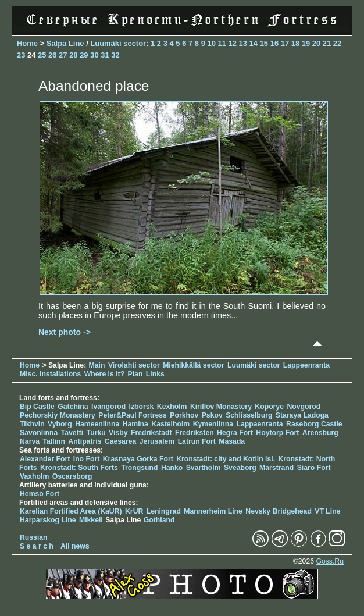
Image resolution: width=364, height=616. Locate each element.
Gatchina (73, 407)
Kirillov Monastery (221, 407)
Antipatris (85, 441)
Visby (118, 433)
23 (21, 55)
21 (327, 43)
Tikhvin (32, 424)
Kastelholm (170, 424)
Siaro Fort (314, 468)
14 (254, 43)
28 (73, 55)
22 (337, 43)
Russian (34, 537)
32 (115, 55)
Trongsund (139, 468)
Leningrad (164, 511)
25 (42, 55)
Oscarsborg (72, 476)
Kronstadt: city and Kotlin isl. (226, 459)
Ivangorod (108, 407)
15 (264, 43)
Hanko (172, 468)
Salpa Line (65, 43)
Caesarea (120, 441)
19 (306, 43)
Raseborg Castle (314, 424)
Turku (96, 433)
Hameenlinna (97, 424)
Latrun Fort (197, 441)
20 (316, 43)
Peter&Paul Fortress (133, 415)
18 (295, 43)
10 (211, 43)
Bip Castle (37, 407)
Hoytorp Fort (277, 433)
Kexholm (172, 407)
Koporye (269, 407)
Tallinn (54, 441)
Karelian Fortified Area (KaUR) (71, 511)
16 (274, 43)
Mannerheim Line (213, 511)
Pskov (212, 415)
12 (233, 43)
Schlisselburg (249, 415)
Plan (135, 374)
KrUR (134, 511)
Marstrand (276, 468)
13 (243, 43)
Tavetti (72, 433)
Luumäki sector (118, 43)
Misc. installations (50, 374)
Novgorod (304, 407)
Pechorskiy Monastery (58, 415)
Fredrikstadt (151, 433)
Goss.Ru (330, 561)
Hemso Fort (40, 494)
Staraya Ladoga (302, 415)
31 (105, 55)
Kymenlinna (213, 424)
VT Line (327, 511)
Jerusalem (157, 441)
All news (75, 546)
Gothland (159, 520)
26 (52, 55)
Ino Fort (87, 459)
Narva (30, 441)
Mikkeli (91, 520)
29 (84, 55)
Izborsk (142, 407)
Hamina (135, 424)
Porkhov (184, 415)
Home (27, 43)
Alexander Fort (45, 459)
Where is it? (104, 374)
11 (222, 43)
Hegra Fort (235, 433)
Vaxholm (34, 476)
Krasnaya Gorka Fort (138, 459)
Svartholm (204, 468)
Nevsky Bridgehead (279, 511)
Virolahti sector (134, 365)
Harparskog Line (48, 520)
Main (97, 365)
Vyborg (60, 424)
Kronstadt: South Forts (79, 468)
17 (285, 43)
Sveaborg (240, 468)
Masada (232, 441)
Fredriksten (195, 433)
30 (94, 55)
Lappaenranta (259, 424)
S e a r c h (37, 546)
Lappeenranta (306, 365)
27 (63, 55)
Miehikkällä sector (193, 365)
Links (155, 374)
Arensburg (320, 433)
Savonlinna (39, 433)
